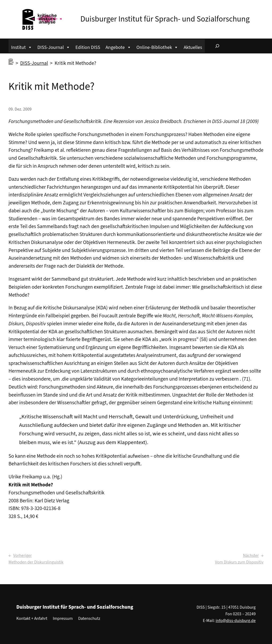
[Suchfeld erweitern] (217, 46)
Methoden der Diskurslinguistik (36, 562)
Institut (22, 47)
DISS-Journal (54, 47)
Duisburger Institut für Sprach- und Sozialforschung (165, 19)
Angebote (118, 47)
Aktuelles (193, 47)
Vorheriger (23, 555)
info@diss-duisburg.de (236, 621)
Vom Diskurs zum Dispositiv (239, 562)
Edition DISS (88, 47)
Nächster (251, 555)
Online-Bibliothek (158, 47)
